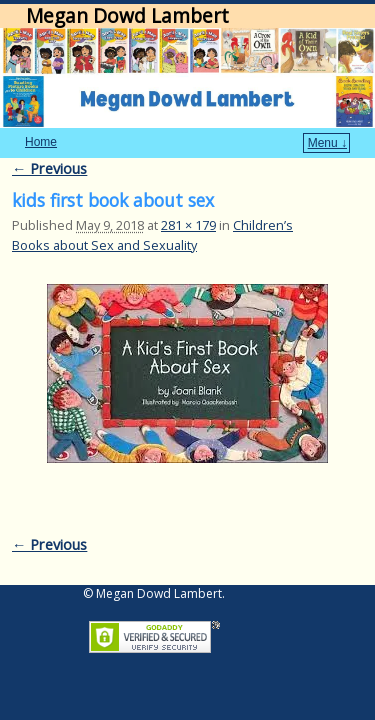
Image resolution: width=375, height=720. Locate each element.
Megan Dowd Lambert (127, 15)
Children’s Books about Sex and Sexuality (152, 204)
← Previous (49, 138)
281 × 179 (188, 195)
